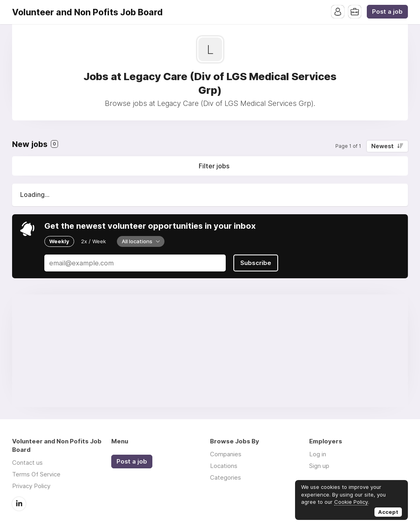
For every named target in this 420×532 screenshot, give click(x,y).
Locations (224, 466)
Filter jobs (214, 166)
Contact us (27, 463)
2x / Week (94, 241)
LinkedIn (19, 504)
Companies (226, 454)
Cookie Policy (351, 502)
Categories (226, 477)
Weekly (59, 241)
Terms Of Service (36, 474)
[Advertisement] (210, 351)
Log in (318, 454)
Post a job (387, 12)
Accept (388, 512)
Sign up (319, 466)
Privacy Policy (31, 486)
